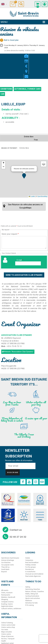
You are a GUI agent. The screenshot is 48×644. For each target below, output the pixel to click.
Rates (24, 55)
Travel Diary (15, 2)
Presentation (19, 55)
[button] (24, 156)
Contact (34, 55)
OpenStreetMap (42, 176)
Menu (4, 22)
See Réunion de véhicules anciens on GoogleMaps (25, 186)
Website (19, 332)
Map (29, 55)
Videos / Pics (14, 55)
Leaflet (32, 176)
